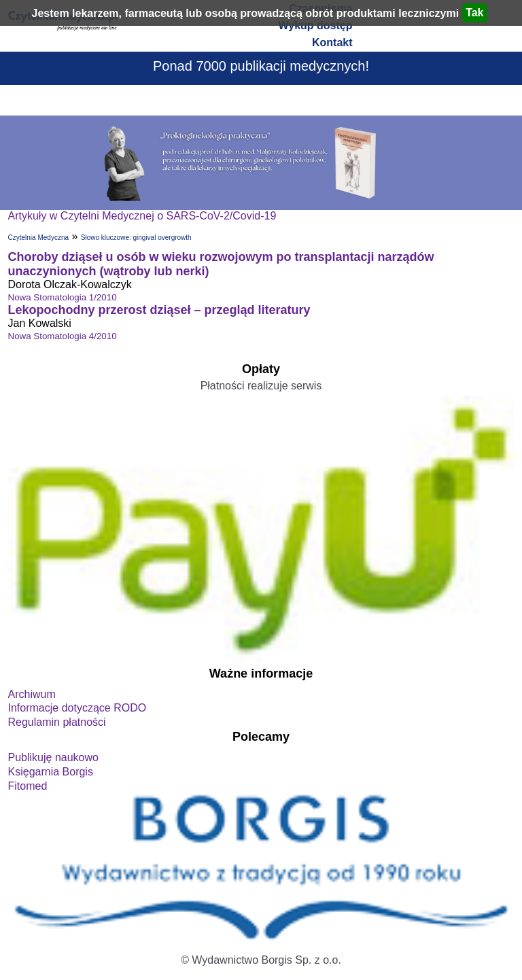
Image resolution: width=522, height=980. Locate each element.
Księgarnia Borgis (51, 772)
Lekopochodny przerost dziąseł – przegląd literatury (159, 310)
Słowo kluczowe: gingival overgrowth (136, 238)
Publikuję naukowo (53, 757)
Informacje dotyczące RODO (77, 708)
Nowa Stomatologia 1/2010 (63, 297)
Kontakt (332, 42)
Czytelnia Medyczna (38, 238)
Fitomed (28, 786)
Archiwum (32, 694)
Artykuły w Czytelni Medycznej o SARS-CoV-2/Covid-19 (142, 216)
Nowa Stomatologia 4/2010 (63, 336)
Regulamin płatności (57, 722)
